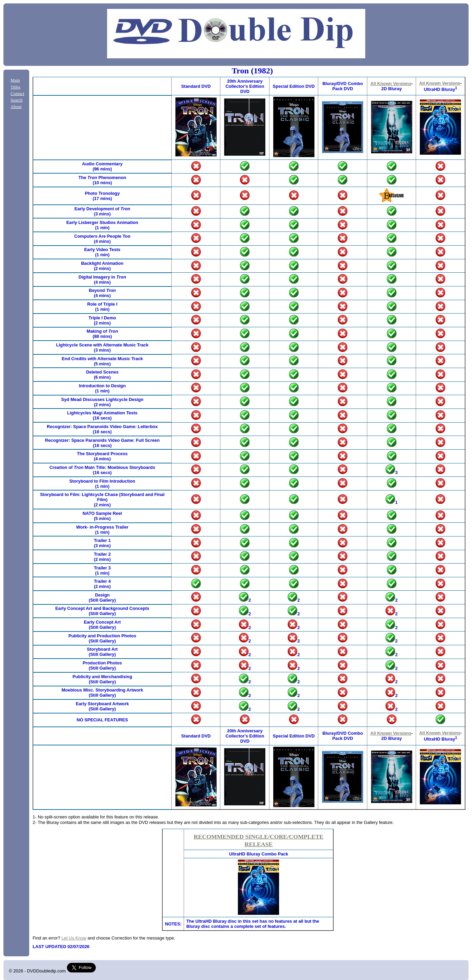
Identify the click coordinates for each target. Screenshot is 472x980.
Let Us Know (74, 938)
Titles (16, 87)
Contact (18, 94)
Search (17, 100)
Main (15, 80)
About (16, 107)
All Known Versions (391, 84)
